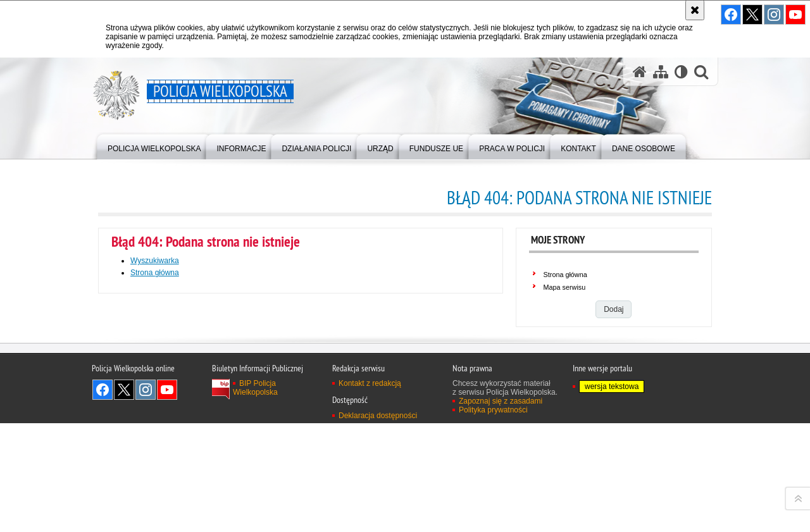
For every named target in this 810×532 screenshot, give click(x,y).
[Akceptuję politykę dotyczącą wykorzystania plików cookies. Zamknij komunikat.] (695, 10)
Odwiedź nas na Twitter (752, 15)
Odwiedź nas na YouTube (795, 15)
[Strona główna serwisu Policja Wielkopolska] (640, 72)
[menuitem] (154, 146)
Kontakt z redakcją (370, 519)
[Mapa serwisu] (661, 72)
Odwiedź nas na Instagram (774, 15)
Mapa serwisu (565, 287)
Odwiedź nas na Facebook (731, 15)
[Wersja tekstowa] (681, 72)
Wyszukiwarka (155, 261)
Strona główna (565, 275)
